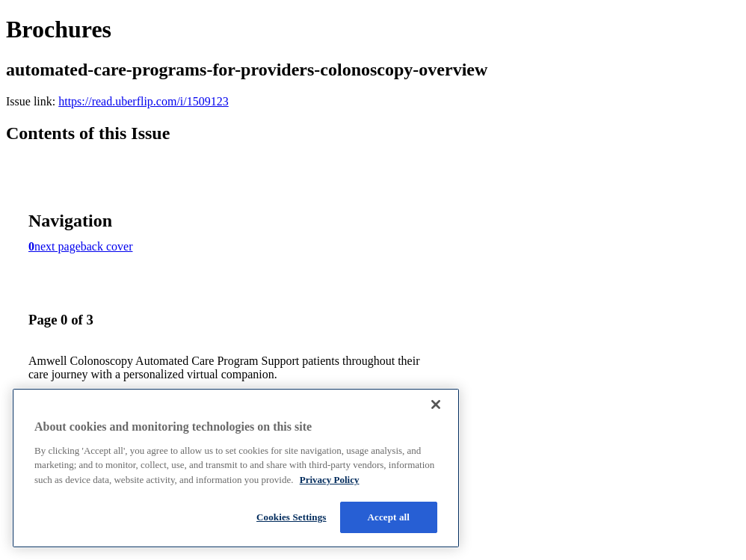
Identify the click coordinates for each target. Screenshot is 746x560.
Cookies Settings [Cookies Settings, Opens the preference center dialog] (291, 517)
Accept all (389, 517)
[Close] (436, 404)
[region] (236, 468)
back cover (107, 246)
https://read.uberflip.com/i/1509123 (144, 101)
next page (58, 246)
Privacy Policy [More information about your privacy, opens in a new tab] (330, 480)
